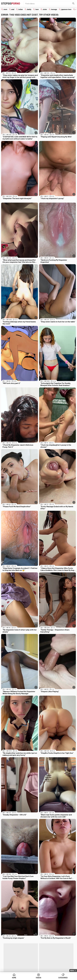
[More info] (36, 71)
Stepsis (11, 3)
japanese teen (66, 9)
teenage (54, 9)
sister (45, 9)
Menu (72, 970)
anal (13, 9)
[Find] (73, 3)
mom (5, 9)
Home (14, 978)
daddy (29, 9)
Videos (38, 978)
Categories (63, 978)
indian (21, 9)
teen (37, 9)
